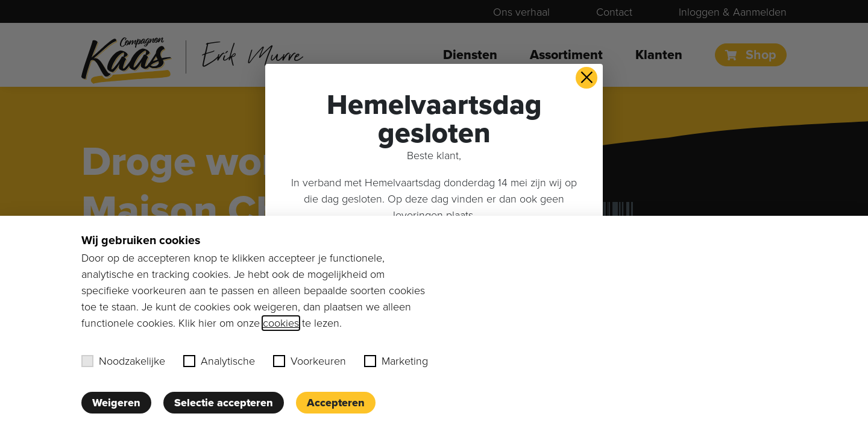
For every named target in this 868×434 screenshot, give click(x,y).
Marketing (396, 361)
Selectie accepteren (224, 403)
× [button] (587, 78)
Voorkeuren (310, 361)
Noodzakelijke (123, 361)
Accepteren (336, 403)
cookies (281, 323)
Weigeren (116, 403)
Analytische (219, 361)
